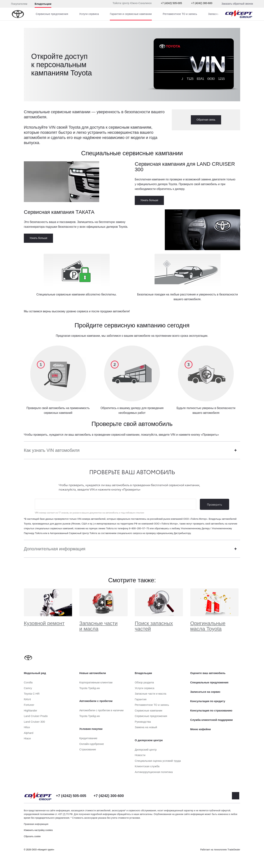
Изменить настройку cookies (38, 830)
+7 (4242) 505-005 (171, 3)
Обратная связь (206, 120)
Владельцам (43, 4)
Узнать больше (149, 200)
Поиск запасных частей (154, 626)
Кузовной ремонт (44, 623)
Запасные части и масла (99, 626)
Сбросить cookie (32, 836)
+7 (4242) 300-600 (202, 3)
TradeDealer (234, 850)
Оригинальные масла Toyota (208, 626)
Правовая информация (36, 824)
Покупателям (19, 4)
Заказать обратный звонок (237, 4)
